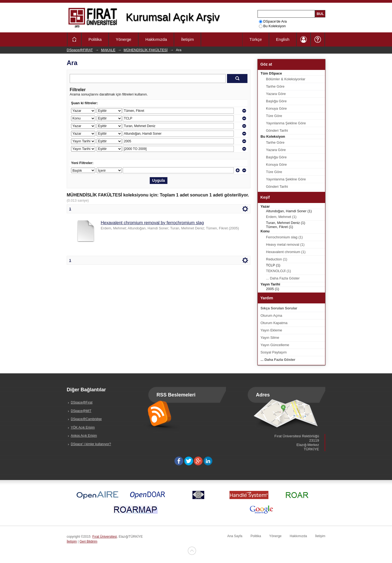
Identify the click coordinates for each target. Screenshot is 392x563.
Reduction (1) (277, 259)
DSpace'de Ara (273, 21)
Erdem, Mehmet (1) (281, 217)
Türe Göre (274, 116)
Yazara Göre (276, 94)
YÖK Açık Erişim (83, 427)
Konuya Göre (276, 108)
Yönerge (123, 39)
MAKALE (108, 50)
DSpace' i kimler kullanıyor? (91, 444)
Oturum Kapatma (274, 323)
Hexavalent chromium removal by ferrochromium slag (152, 223)
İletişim (187, 39)
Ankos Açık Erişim (84, 436)
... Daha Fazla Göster (283, 278)
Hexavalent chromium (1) (286, 252)
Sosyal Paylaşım (274, 352)
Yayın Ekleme (271, 330)
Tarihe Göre (275, 86)
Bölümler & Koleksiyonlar (286, 79)
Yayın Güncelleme (275, 345)
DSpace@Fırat (82, 402)
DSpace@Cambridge (86, 419)
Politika (95, 39)
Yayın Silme (270, 338)
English (283, 39)
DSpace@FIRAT (80, 50)
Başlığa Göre (276, 101)
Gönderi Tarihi (277, 130)
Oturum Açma (271, 316)
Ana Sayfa (235, 536)
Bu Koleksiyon (272, 26)
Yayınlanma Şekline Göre (286, 123)
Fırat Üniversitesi (105, 537)
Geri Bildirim (88, 542)
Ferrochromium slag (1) (284, 237)
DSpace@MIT (81, 411)
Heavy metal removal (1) (285, 244)
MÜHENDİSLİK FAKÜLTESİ (146, 50)
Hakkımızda (156, 39)
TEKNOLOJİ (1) (278, 271)
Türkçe (256, 39)
